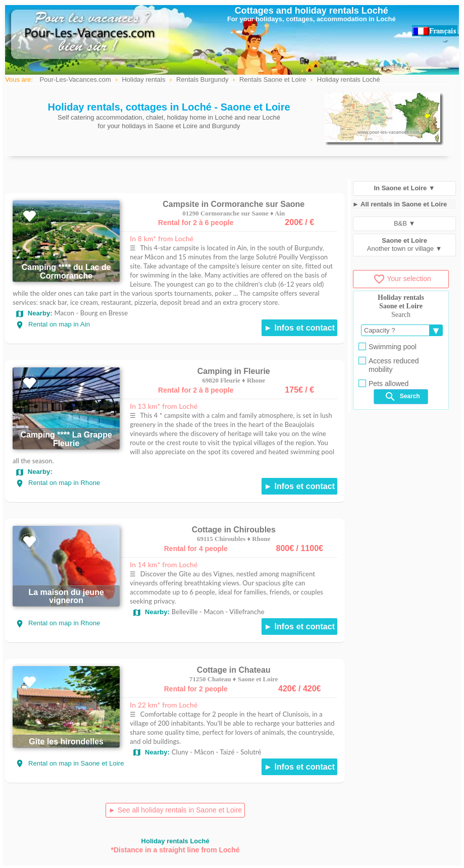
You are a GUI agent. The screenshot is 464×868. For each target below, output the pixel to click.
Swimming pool (388, 347)
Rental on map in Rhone (58, 483)
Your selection (402, 279)
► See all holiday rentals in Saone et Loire (175, 810)
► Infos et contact (299, 328)
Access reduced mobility (389, 365)
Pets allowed (383, 384)
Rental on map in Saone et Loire (70, 763)
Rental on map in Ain (53, 324)
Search (402, 397)
